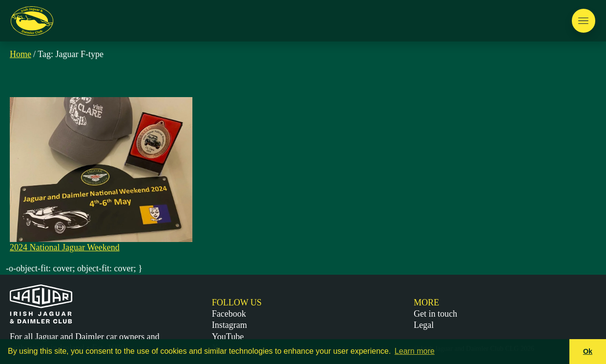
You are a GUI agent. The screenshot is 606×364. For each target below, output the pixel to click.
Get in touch (435, 314)
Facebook (229, 314)
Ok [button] (588, 351)
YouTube (228, 337)
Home (21, 54)
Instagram (230, 325)
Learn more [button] (415, 351)
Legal (424, 325)
